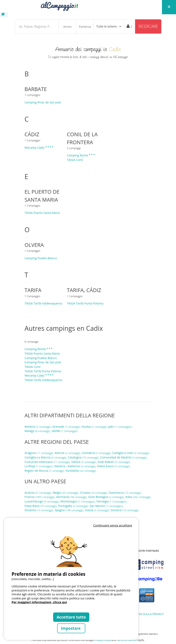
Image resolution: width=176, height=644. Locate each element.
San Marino (106, 506)
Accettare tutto (71, 617)
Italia (138, 497)
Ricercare (148, 26)
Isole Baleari (114, 462)
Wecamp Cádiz (39, 148)
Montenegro (78, 501)
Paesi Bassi (41, 506)
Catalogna (84, 457)
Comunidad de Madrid (124, 457)
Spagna (69, 510)
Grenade (66, 427)
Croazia (94, 493)
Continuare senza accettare (113, 525)
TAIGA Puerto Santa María (42, 213)
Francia (40, 497)
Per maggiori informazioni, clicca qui (39, 602)
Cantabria (96, 453)
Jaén (120, 427)
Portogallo (73, 506)
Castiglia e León (131, 453)
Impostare (71, 628)
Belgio (66, 493)
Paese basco (114, 466)
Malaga (38, 431)
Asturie (68, 453)
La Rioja (39, 466)
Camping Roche (81, 155)
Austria (38, 493)
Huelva (94, 427)
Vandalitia (81, 471)
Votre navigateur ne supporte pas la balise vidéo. (71, 547)
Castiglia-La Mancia (46, 457)
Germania (72, 497)
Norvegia (112, 501)
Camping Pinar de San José (43, 102)
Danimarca (125, 493)
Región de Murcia (45, 471)
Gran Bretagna (106, 497)
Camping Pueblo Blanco (41, 258)
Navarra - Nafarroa (75, 466)
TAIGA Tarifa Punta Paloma (85, 303)
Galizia (84, 462)
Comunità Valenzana (48, 462)
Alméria (38, 427)
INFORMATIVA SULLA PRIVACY (143, 614)
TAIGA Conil (75, 160)
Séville (65, 431)
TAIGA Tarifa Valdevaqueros (44, 303)
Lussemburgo (42, 501)
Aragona (39, 453)
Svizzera (125, 510)
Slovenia (39, 510)
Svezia (97, 510)
